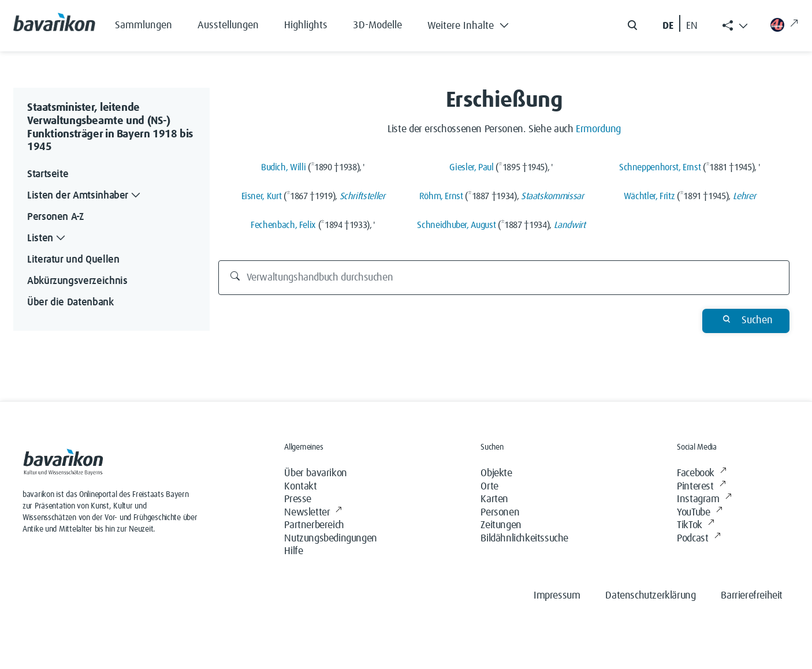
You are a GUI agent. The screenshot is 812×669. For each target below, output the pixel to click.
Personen (500, 513)
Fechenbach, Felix (283, 225)
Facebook (701, 474)
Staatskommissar (552, 196)
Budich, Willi (283, 167)
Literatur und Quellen (73, 260)
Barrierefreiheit (752, 596)
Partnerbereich (314, 525)
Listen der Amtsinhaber (85, 196)
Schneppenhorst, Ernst (660, 167)
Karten (494, 499)
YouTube (699, 513)
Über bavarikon (315, 473)
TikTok (695, 526)
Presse (298, 499)
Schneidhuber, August (456, 225)
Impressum (557, 596)
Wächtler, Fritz (649, 196)
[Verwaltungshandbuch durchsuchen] (504, 278)
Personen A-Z (55, 217)
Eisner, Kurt (262, 196)
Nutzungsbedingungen (330, 539)
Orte (489, 487)
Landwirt (570, 225)
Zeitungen (501, 525)
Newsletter (313, 513)
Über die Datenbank (70, 302)
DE (668, 26)
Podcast (699, 539)
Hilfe (293, 551)
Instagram (704, 500)
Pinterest (701, 487)
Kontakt (300, 487)
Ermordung (598, 129)
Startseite (48, 174)
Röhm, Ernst (441, 196)
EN (692, 26)
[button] (477, 23)
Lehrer (744, 196)
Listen (47, 239)
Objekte (496, 473)
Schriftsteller (362, 196)
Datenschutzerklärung (650, 596)
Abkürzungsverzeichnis (77, 281)
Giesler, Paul (471, 167)
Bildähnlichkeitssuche (524, 539)
